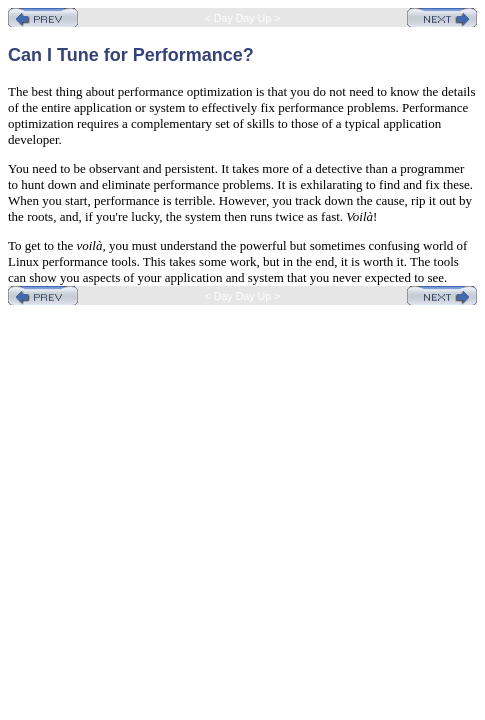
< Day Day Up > (243, 18)
